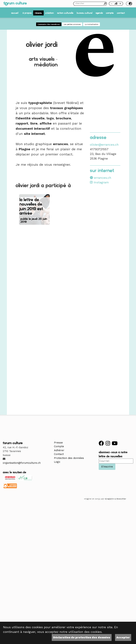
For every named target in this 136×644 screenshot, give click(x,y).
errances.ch (101, 178)
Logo (57, 462)
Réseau (38, 13)
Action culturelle (65, 13)
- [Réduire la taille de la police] (112, 4)
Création (50, 13)
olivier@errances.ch (104, 145)
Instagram (99, 182)
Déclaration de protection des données (82, 637)
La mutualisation (92, 24)
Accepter (123, 637)
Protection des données (69, 458)
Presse (58, 443)
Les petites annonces (72, 24)
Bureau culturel (85, 13)
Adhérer (59, 450)
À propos (27, 13)
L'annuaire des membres (49, 24)
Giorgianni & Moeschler (115, 499)
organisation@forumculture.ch (22, 463)
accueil (15, 13)
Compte (110, 13)
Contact (121, 13)
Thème (129, 4)
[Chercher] (88, 4)
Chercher (105, 4)
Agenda (99, 13)
